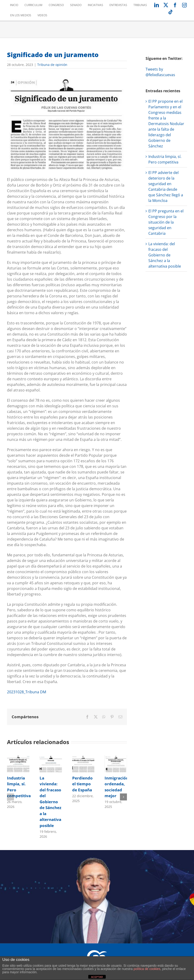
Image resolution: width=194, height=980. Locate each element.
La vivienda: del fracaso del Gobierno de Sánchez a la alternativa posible (50, 802)
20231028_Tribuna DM (27, 692)
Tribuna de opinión (52, 65)
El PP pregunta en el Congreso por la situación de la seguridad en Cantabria (166, 222)
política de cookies (147, 969)
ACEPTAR (97, 977)
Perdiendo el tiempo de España (82, 784)
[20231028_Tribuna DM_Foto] (67, 122)
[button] (10, 797)
